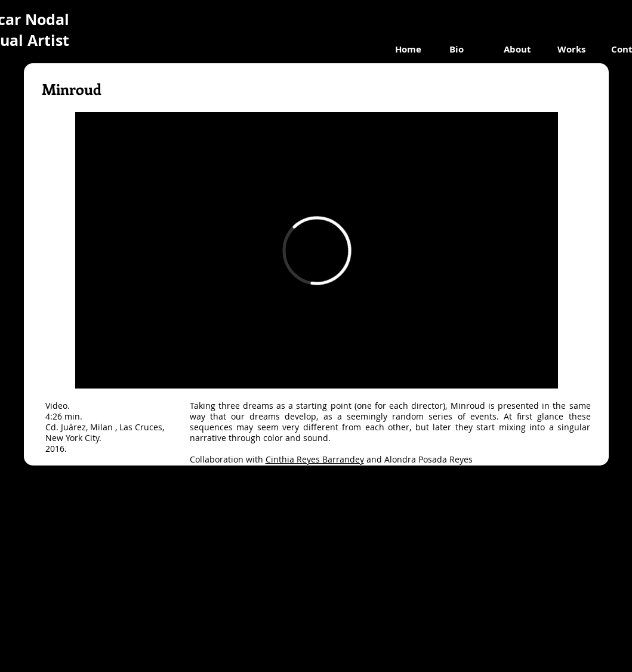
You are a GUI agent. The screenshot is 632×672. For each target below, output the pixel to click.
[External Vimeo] (317, 250)
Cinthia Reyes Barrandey (315, 459)
